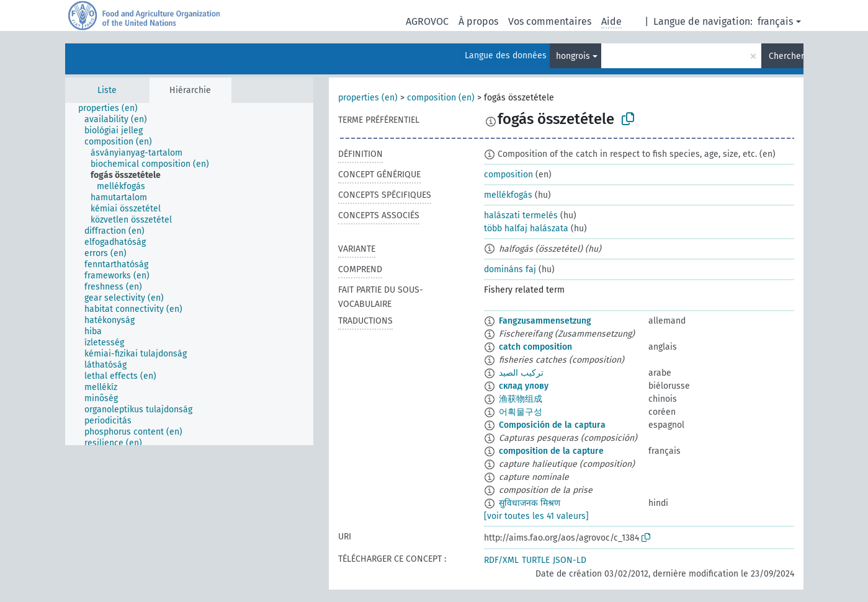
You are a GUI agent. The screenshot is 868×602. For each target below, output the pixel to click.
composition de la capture (551, 451)
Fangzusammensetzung (545, 321)
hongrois (573, 56)
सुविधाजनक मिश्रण (530, 503)
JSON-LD (570, 560)
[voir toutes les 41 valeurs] (536, 516)
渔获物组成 (521, 399)
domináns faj (510, 269)
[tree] (189, 274)
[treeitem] (113, 108)
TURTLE (536, 560)
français (775, 21)
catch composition (535, 347)
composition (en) (441, 98)
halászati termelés (521, 215)
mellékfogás (508, 195)
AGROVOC (427, 21)
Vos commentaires (550, 21)
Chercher (786, 56)
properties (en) (368, 98)
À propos (478, 21)
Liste (107, 90)
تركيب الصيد (521, 373)
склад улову (524, 386)
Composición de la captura (552, 425)
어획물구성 (521, 412)
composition (508, 175)
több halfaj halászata (526, 228)
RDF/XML (501, 560)
